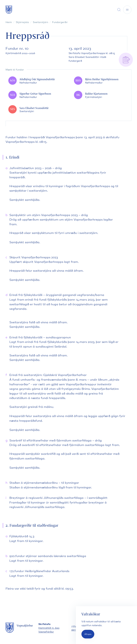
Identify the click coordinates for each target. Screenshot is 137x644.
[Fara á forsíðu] (9, 10)
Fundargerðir (60, 22)
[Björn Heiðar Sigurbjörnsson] (101, 81)
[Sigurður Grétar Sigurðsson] (36, 95)
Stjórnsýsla (22, 22)
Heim (9, 22)
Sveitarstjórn (40, 22)
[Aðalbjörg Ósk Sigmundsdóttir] (36, 81)
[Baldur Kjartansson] (101, 95)
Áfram (88, 634)
